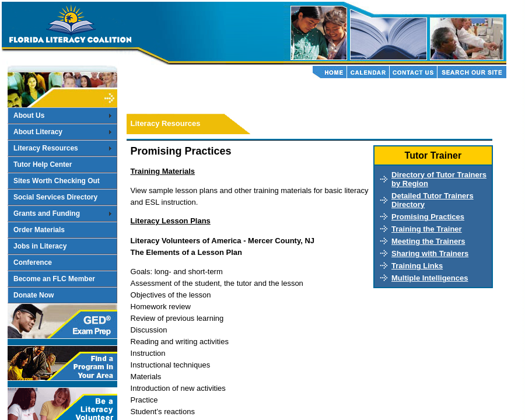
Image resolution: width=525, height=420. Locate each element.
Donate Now (34, 295)
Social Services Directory (55, 197)
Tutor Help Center (43, 164)
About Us (29, 116)
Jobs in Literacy (40, 246)
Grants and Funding (47, 213)
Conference (33, 262)
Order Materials (39, 230)
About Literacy (38, 132)
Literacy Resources (46, 148)
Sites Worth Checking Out (57, 181)
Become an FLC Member (54, 279)
